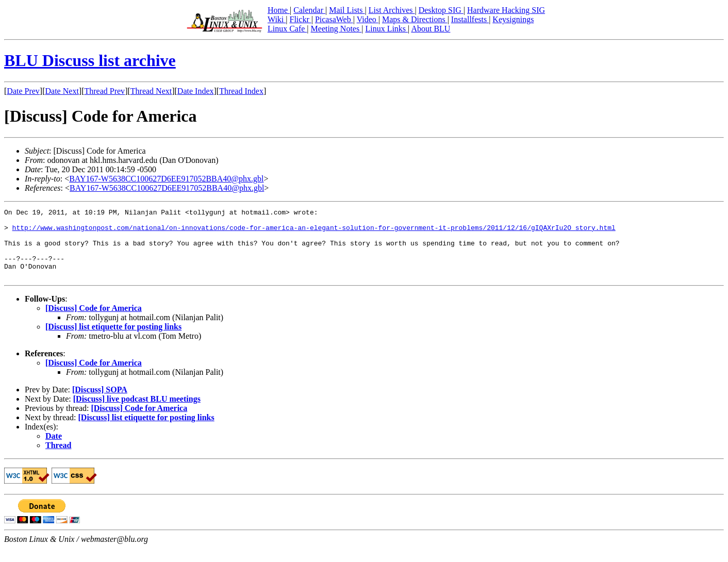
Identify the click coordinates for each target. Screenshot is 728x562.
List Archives (392, 10)
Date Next (62, 91)
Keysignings (513, 19)
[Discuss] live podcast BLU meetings (137, 413)
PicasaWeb (334, 19)
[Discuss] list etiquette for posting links (113, 341)
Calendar (309, 10)
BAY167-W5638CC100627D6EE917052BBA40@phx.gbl (166, 179)
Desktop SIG (441, 10)
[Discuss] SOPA (100, 403)
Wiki (277, 19)
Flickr (300, 19)
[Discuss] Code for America (94, 322)
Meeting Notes (336, 29)
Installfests (470, 19)
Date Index (196, 91)
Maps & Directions (415, 19)
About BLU (431, 29)
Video (368, 19)
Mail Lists (347, 10)
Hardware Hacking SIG (506, 10)
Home (279, 10)
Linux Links (386, 29)
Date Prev (23, 91)
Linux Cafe (287, 29)
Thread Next (151, 91)
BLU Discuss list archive (90, 60)
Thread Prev (104, 91)
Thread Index (241, 91)
